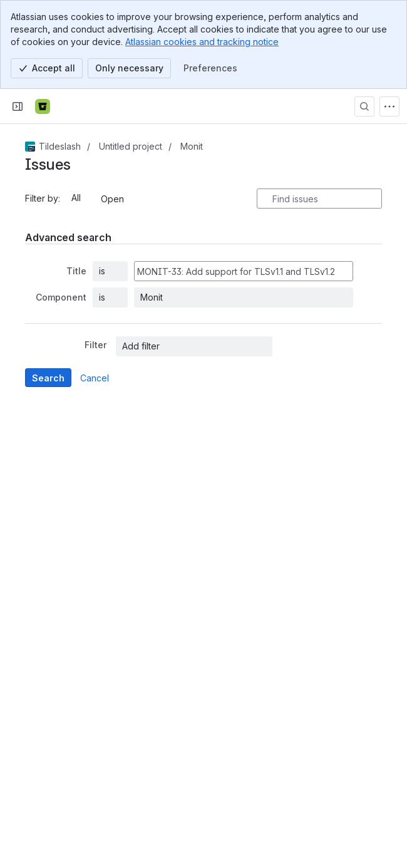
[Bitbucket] (43, 106)
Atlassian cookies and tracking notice (202, 42)
